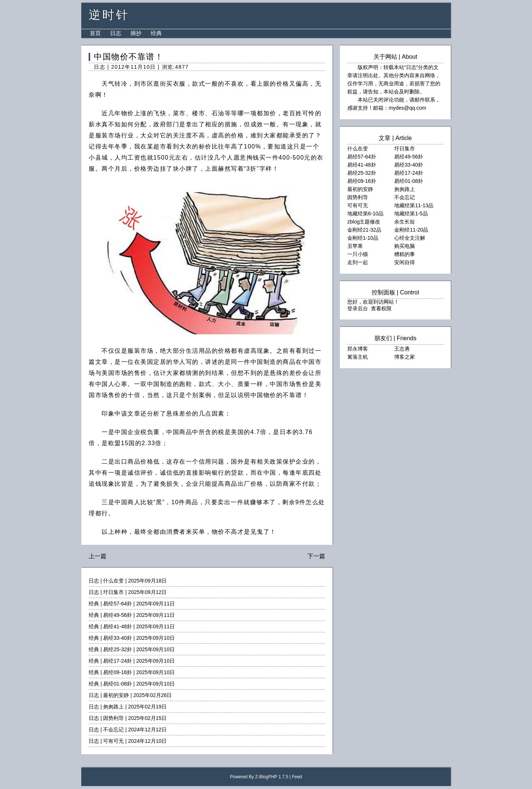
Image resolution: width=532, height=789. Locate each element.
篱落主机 (358, 357)
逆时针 (109, 15)
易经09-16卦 (117, 672)
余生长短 (405, 222)
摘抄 (136, 33)
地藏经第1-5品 (411, 214)
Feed (297, 777)
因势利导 (113, 718)
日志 (116, 33)
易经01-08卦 (117, 684)
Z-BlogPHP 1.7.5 (272, 777)
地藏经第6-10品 (365, 214)
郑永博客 (358, 349)
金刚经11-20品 (411, 230)
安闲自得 (405, 262)
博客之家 (405, 357)
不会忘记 (113, 730)
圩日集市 (113, 592)
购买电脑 (405, 246)
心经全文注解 (410, 238)
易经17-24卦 (117, 661)
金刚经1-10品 (363, 238)
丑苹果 (355, 246)
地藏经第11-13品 (414, 205)
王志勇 (402, 349)
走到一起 (358, 262)
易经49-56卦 (117, 615)
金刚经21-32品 (364, 230)
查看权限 (381, 308)
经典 (156, 33)
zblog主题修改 (364, 222)
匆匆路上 (113, 707)
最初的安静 (116, 695)
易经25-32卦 (117, 649)
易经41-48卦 (117, 626)
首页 (95, 33)
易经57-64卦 (117, 604)
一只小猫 (358, 254)
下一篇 (316, 556)
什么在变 (113, 581)
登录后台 (358, 308)
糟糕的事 (405, 254)
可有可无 (113, 741)
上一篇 (98, 556)
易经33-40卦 (117, 638)
